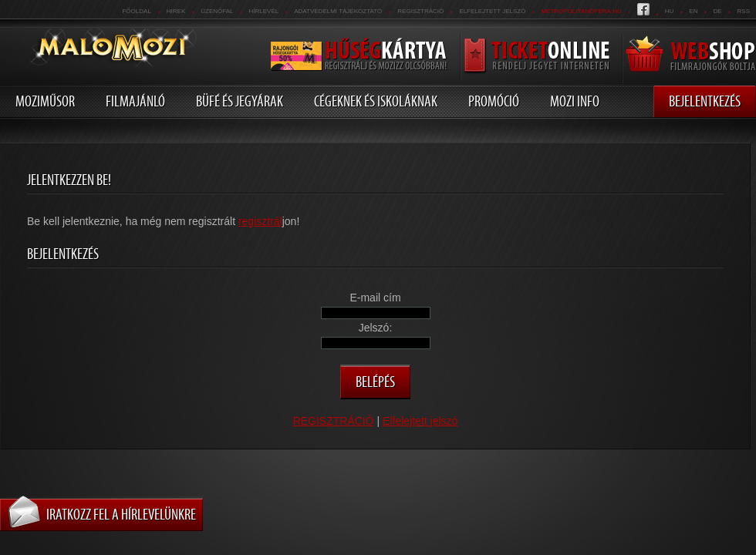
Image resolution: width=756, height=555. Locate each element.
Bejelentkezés (705, 101)
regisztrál (260, 221)
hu (670, 11)
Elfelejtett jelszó (492, 11)
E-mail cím (375, 298)
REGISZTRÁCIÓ (420, 11)
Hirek (176, 11)
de (717, 11)
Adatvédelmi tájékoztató (338, 11)
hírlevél (264, 11)
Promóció (494, 101)
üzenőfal (217, 11)
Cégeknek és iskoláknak (376, 101)
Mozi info (575, 101)
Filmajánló (135, 101)
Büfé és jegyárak (240, 101)
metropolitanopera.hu (581, 11)
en (693, 11)
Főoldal (136, 11)
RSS (744, 11)
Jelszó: (376, 328)
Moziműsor (45, 101)
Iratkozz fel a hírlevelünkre (121, 514)
